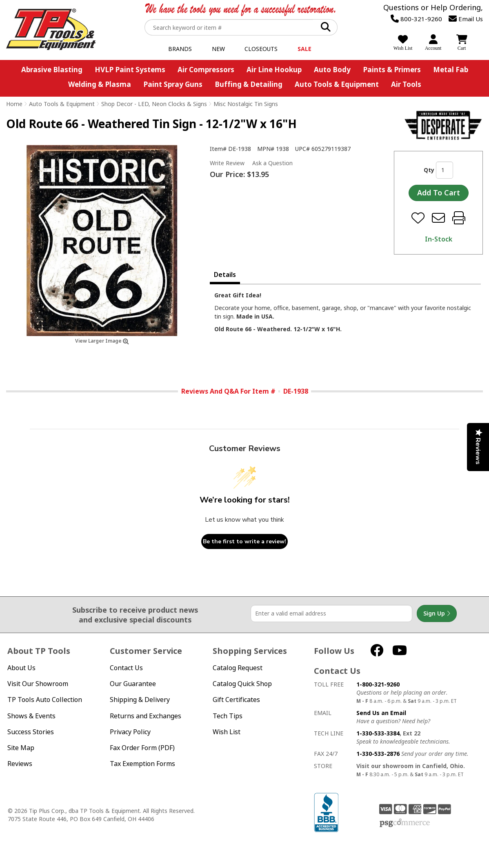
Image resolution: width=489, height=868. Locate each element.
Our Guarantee (133, 684)
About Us (21, 668)
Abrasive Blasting (52, 70)
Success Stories (31, 732)
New (218, 49)
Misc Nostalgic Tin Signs (246, 104)
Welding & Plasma (100, 84)
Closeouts (261, 49)
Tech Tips (228, 716)
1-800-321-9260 (378, 684)
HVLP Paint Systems (130, 70)
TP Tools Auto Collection (45, 700)
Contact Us (126, 668)
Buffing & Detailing (249, 84)
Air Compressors (206, 70)
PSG (405, 823)
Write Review (227, 163)
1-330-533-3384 (378, 733)
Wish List (227, 732)
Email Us (466, 19)
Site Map (21, 748)
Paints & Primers (392, 70)
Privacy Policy (130, 732)
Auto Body (332, 70)
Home (14, 104)
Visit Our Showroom (38, 684)
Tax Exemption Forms (142, 764)
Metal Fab (451, 70)
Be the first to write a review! (244, 541)
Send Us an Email (381, 713)
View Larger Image (102, 341)
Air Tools (406, 84)
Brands (180, 49)
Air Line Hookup (274, 70)
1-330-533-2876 (378, 754)
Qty (429, 170)
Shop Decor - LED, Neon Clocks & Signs (154, 104)
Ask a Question (272, 163)
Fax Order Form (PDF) (142, 748)
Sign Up (437, 613)
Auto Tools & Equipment (337, 84)
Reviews (20, 764)
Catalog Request (238, 668)
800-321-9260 (416, 19)
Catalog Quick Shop (242, 684)
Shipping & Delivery (140, 700)
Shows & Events (31, 716)
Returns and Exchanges (146, 716)
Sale (305, 49)
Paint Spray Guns (173, 84)
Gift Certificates (236, 700)
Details (225, 275)
